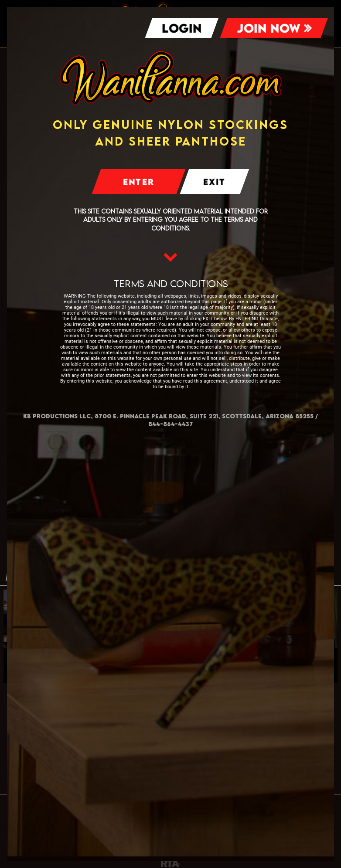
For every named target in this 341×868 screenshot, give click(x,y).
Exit (215, 182)
